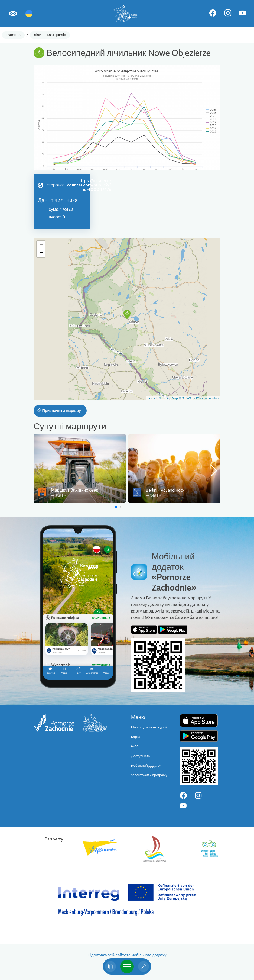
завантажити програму (149, 775)
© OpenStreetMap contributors (199, 398)
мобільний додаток (146, 765)
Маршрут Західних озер (75, 490)
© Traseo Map (168, 398)
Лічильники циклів (50, 35)
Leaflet (152, 398)
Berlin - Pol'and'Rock (165, 490)
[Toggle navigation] (127, 966)
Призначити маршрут (60, 411)
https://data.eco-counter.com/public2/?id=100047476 (89, 185)
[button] (127, 314)
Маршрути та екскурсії (149, 727)
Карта (136, 737)
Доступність (141, 756)
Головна (13, 35)
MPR (134, 746)
